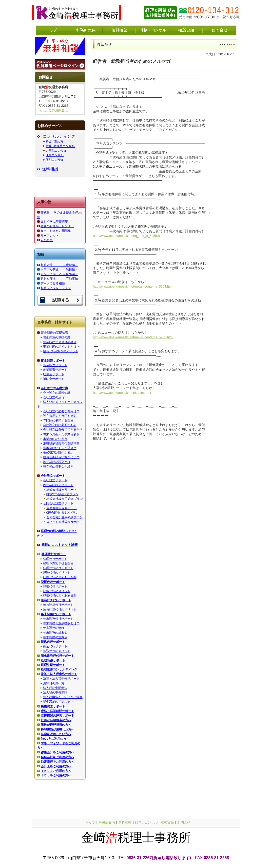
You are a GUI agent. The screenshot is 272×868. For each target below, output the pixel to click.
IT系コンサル (55, 155)
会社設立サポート (55, 480)
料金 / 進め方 (54, 141)
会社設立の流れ (54, 397)
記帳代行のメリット (57, 591)
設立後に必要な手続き (58, 467)
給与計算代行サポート (58, 605)
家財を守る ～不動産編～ (61, 279)
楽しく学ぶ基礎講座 (54, 222)
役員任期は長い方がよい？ (61, 457)
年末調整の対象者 (55, 633)
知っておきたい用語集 (56, 231)
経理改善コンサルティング (59, 669)
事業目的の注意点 (55, 439)
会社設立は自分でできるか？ (63, 430)
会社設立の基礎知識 (57, 393)
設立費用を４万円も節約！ (61, 416)
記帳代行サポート (55, 587)
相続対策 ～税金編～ (59, 265)
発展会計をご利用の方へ (57, 757)
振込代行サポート (55, 646)
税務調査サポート (53, 706)
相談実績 (167, 822)
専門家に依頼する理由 (58, 420)
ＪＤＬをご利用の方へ (56, 775)
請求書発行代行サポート (57, 656)
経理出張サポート (53, 660)
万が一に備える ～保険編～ (59, 274)
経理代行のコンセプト (58, 568)
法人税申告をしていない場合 (63, 697)
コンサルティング (59, 136)
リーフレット (50, 236)
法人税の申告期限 (55, 693)
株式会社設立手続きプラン (65, 499)
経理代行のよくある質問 (60, 577)
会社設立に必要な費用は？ (61, 411)
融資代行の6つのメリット (61, 351)
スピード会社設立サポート (65, 522)
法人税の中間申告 (55, 688)
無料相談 (50, 169)
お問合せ (184, 822)
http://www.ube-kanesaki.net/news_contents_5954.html (133, 286)
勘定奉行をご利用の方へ (57, 762)
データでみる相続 (53, 284)
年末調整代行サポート (58, 619)
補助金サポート (54, 379)
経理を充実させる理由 (58, 563)
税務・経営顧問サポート (57, 711)
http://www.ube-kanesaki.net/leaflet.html (122, 393)
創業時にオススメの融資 (60, 342)
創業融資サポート (55, 370)
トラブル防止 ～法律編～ (59, 270)
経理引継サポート (53, 665)
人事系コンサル (56, 151)
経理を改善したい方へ (56, 734)
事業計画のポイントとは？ (61, 347)
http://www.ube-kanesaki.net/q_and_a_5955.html (129, 236)
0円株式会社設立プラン (62, 494)
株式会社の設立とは (57, 462)
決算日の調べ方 (54, 683)
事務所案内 (107, 822)
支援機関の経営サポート (57, 716)
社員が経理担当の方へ (56, 720)
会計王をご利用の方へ (56, 766)
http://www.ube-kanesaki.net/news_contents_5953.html (133, 337)
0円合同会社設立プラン (62, 513)
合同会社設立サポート (58, 503)
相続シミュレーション (56, 288)
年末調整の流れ (54, 628)
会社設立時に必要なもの (60, 425)
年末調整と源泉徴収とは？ (61, 623)
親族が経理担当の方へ (56, 725)
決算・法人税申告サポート (61, 679)
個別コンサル (55, 160)
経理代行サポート (55, 559)
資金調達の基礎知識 (54, 333)
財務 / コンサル (146, 822)
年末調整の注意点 (55, 637)
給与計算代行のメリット (60, 610)
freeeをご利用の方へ (55, 739)
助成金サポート (54, 374)
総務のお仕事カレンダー (57, 226)
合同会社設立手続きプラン (65, 517)
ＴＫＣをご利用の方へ (56, 771)
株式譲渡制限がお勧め (58, 453)
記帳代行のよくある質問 (60, 596)
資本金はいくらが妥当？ (60, 448)
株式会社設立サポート (58, 485)
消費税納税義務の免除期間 (61, 444)
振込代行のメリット (57, 651)
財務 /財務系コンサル (60, 146)
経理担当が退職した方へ (57, 730)
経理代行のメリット (57, 573)
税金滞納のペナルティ (58, 702)
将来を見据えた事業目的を (61, 434)
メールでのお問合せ (53, 110)
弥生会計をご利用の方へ (57, 752)
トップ (90, 822)
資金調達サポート (55, 365)
